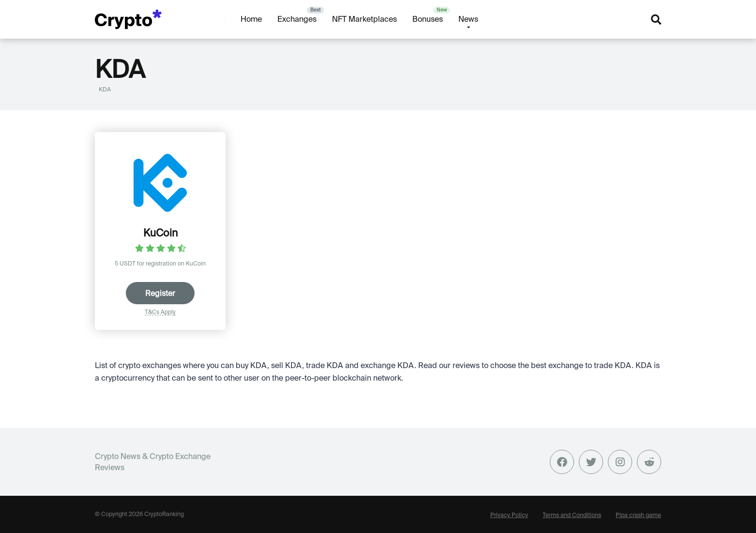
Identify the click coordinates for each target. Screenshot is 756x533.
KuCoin (160, 233)
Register (160, 293)
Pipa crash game (638, 515)
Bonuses (428, 19)
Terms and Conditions (572, 515)
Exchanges (297, 19)
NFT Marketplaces (364, 19)
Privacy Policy (509, 515)
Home (251, 19)
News (468, 19)
